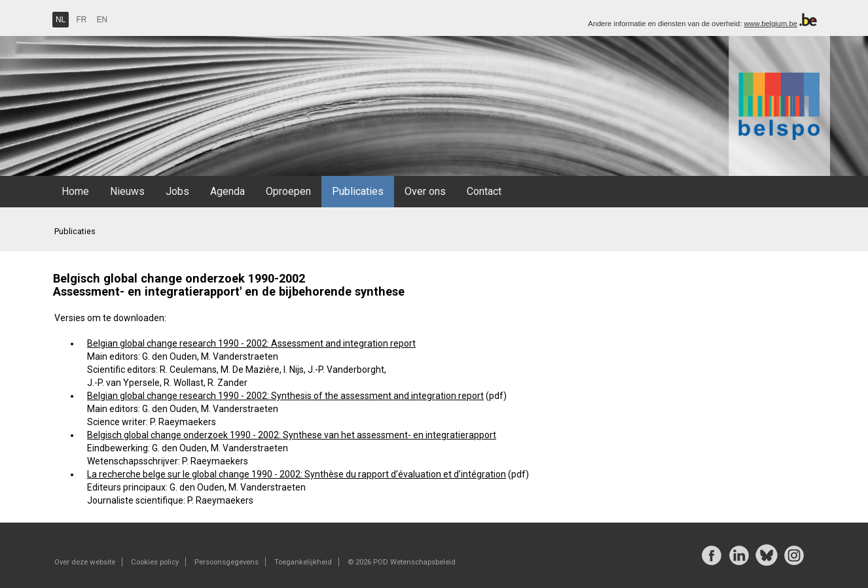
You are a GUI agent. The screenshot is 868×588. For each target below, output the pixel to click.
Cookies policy (155, 562)
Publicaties (358, 191)
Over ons (425, 191)
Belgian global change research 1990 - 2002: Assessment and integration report (251, 343)
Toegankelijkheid (303, 562)
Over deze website (85, 562)
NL (61, 20)
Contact (484, 191)
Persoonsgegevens (226, 562)
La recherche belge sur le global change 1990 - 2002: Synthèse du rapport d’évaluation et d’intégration (297, 474)
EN (102, 20)
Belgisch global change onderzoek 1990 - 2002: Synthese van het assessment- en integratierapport (292, 435)
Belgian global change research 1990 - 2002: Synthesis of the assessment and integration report (285, 396)
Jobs (177, 191)
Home (75, 191)
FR (82, 20)
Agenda (227, 191)
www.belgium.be (770, 24)
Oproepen (288, 191)
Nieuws (127, 191)
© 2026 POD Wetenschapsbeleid (402, 562)
